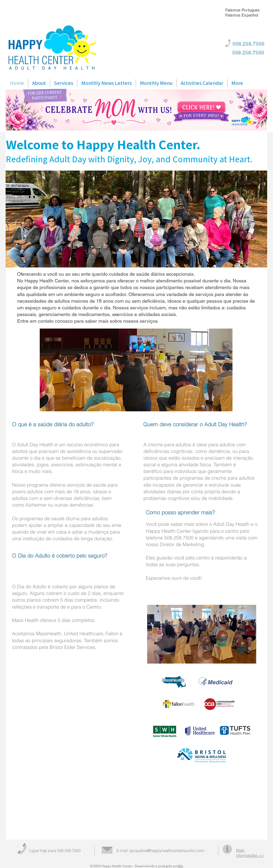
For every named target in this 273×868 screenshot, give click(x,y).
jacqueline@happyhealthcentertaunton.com (167, 851)
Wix (180, 866)
